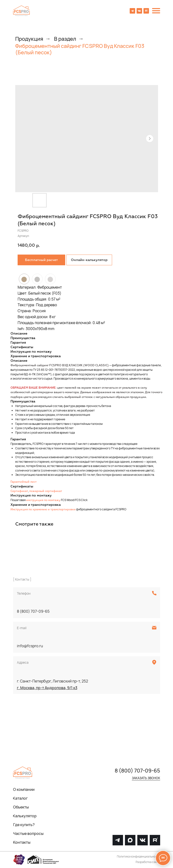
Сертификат (19, 491)
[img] (21, 11)
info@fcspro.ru (30, 646)
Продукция (29, 39)
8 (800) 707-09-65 (33, 611)
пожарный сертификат (46, 491)
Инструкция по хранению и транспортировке (43, 510)
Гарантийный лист (24, 482)
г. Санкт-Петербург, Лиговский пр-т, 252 (52, 681)
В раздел (65, 39)
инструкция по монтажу (43, 500)
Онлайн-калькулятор (89, 260)
